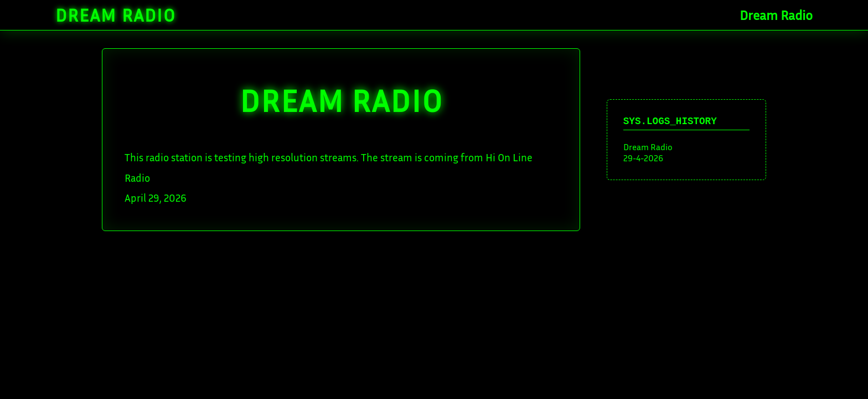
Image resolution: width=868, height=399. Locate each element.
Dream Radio (116, 15)
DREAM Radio (341, 100)
